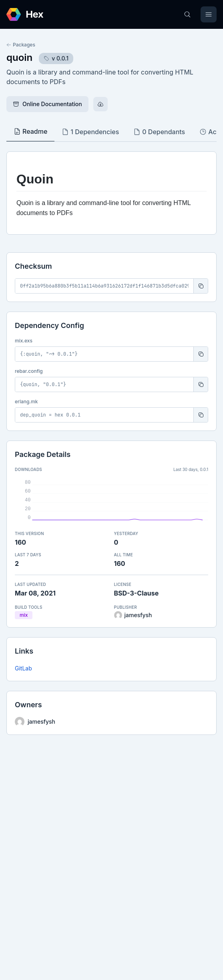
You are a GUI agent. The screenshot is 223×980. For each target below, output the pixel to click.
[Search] (187, 14)
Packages (21, 45)
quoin (19, 57)
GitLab (23, 668)
